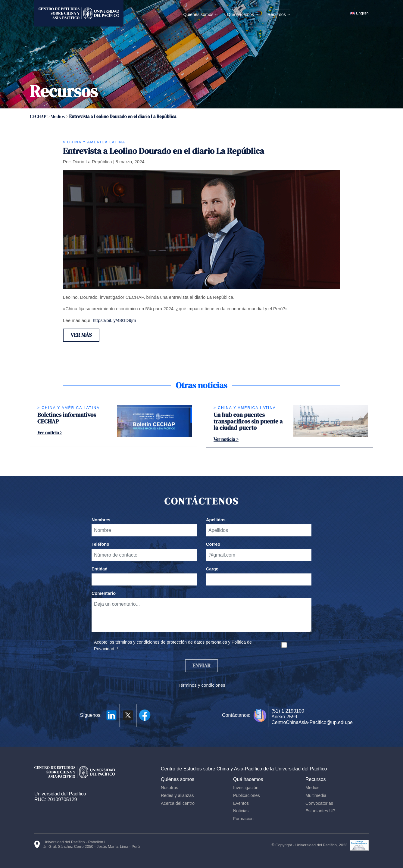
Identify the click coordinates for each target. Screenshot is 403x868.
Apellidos (216, 520)
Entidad (100, 569)
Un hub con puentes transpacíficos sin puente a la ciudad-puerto (248, 422)
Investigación (247, 788)
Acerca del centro (179, 804)
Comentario (104, 594)
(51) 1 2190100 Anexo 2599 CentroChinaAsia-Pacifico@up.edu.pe (312, 717)
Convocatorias (320, 804)
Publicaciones (247, 796)
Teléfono (100, 545)
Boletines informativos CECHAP (67, 418)
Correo (213, 545)
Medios (313, 788)
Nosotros (171, 788)
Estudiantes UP (321, 811)
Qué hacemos (241, 14)
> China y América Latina (94, 142)
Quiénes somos (199, 14)
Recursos (278, 14)
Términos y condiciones (201, 686)
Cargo (212, 569)
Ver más (82, 335)
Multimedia (317, 796)
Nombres (101, 520)
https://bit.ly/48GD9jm (114, 320)
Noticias (242, 811)
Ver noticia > (50, 433)
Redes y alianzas (179, 796)
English (362, 13)
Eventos (242, 804)
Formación (244, 819)
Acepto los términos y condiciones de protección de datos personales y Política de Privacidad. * (173, 646)
